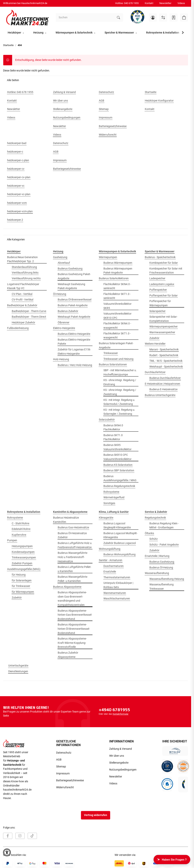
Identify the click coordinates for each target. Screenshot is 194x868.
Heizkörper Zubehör (23, 323)
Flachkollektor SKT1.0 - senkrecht (117, 296)
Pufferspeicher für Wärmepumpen (160, 303)
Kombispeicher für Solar (164, 263)
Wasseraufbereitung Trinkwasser (162, 587)
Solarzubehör (107, 420)
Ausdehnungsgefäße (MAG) (24, 569)
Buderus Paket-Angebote (73, 305)
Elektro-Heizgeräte (64, 328)
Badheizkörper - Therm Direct (29, 317)
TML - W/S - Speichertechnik (166, 361)
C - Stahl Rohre (20, 523)
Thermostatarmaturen (117, 577)
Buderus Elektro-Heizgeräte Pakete (74, 342)
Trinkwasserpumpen (24, 558)
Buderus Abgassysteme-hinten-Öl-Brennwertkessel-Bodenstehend (74, 629)
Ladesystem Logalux (162, 284)
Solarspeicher (157, 311)
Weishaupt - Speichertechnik (166, 367)
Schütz (154, 539)
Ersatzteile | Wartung (157, 556)
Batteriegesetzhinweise (70, 780)
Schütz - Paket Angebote (164, 545)
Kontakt (149, 3)
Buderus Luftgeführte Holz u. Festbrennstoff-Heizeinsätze (75, 545)
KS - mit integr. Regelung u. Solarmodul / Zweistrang (119, 402)
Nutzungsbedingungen (123, 770)
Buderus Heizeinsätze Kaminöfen (66, 520)
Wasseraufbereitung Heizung (167, 579)
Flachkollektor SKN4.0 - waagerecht (117, 326)
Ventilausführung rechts (26, 278)
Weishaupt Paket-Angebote (74, 317)
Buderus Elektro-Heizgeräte (74, 334)
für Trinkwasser (21, 586)
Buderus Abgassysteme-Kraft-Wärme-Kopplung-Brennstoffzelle (72, 643)
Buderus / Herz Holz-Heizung (75, 365)
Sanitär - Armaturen (111, 560)
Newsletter (165, 3)
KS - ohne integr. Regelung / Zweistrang (120, 392)
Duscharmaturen (114, 566)
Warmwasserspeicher (162, 332)
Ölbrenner (64, 323)
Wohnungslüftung (110, 549)
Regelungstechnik (155, 518)
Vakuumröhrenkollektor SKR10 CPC (117, 316)
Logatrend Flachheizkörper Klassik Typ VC (23, 286)
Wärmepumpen (108, 257)
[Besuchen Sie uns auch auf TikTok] (32, 836)
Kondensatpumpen (23, 552)
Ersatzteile (110, 572)
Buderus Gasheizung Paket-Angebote (74, 276)
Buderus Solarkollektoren (114, 278)
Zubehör (154, 338)
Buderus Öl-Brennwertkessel (75, 300)
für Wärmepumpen (23, 592)
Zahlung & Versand (121, 749)
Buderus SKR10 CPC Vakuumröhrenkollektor (117, 457)
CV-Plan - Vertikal (22, 294)
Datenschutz (64, 753)
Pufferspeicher (158, 290)
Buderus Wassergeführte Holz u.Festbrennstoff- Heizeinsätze (72, 557)
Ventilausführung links (25, 273)
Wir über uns (117, 756)
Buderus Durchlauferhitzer (165, 378)
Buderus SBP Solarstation (119, 471)
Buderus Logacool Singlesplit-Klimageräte (117, 526)
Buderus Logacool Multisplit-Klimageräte (120, 535)
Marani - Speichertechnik (164, 350)
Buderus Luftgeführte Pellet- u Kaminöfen (75, 569)
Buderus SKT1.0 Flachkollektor (113, 437)
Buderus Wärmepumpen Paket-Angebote (118, 271)
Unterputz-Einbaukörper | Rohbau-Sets (118, 585)
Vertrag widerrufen (96, 815)
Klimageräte (106, 518)
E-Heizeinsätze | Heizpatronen (162, 384)
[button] (153, 18)
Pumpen (12, 540)
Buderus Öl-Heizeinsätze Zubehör (72, 535)
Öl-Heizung (60, 294)
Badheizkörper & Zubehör (22, 305)
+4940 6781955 (114, 710)
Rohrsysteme (111, 492)
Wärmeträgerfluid (114, 497)
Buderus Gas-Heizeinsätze (73, 528)
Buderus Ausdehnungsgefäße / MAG (120, 478)
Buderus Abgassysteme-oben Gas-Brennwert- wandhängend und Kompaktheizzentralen (72, 599)
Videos (181, 3)
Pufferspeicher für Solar (164, 296)
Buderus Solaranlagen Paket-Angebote (116, 345)
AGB (59, 760)
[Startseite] (28, 18)
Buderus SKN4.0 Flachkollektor (113, 428)
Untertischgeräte (18, 666)
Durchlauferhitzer (155, 372)
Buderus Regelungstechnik (119, 486)
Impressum (63, 774)
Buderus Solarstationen (113, 365)
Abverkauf (64, 263)
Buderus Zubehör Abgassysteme (68, 655)
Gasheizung (60, 257)
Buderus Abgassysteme (67, 587)
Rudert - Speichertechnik (164, 355)
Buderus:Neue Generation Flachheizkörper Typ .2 (22, 259)
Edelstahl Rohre (21, 529)
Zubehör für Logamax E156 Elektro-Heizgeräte (74, 352)
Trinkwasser (111, 353)
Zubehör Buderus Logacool (120, 543)
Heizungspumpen (22, 546)
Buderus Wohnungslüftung (119, 554)
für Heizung (19, 575)
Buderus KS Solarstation (118, 465)
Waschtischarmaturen (117, 599)
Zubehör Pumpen (22, 563)
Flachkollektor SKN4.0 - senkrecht (117, 286)
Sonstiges (109, 503)
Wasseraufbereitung (157, 573)
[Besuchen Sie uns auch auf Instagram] (20, 836)
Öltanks (149, 533)
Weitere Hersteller (155, 344)
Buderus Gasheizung (70, 269)
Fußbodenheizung (18, 328)
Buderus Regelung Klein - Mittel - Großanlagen (164, 526)
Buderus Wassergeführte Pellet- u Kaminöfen (72, 579)
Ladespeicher (157, 278)
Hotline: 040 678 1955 (127, 3)
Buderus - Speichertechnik (160, 257)
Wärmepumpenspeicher (164, 327)
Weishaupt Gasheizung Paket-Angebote (71, 286)
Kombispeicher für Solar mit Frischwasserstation (166, 271)
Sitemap (61, 767)
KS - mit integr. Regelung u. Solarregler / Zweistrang (119, 412)
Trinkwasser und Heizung (118, 359)
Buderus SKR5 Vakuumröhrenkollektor (117, 447)
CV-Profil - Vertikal (22, 300)
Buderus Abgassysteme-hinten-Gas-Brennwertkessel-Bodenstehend (75, 615)
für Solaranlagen (22, 580)
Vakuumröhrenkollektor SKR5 (117, 306)
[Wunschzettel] (174, 18)
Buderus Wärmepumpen (118, 263)
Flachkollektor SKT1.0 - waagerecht (117, 336)
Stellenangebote (119, 763)
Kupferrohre (19, 535)
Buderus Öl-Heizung (161, 568)
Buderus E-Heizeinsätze (163, 389)
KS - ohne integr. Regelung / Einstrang (120, 382)
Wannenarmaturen (115, 593)
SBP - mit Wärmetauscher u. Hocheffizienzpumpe (120, 372)
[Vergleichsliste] (163, 18)
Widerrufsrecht (65, 787)
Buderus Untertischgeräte (160, 395)
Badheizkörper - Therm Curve (29, 311)
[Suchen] (85, 18)
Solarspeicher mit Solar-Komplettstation (163, 319)
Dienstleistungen (18, 671)
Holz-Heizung (61, 359)
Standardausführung (24, 267)
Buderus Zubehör (68, 311)
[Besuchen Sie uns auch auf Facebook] (8, 836)
